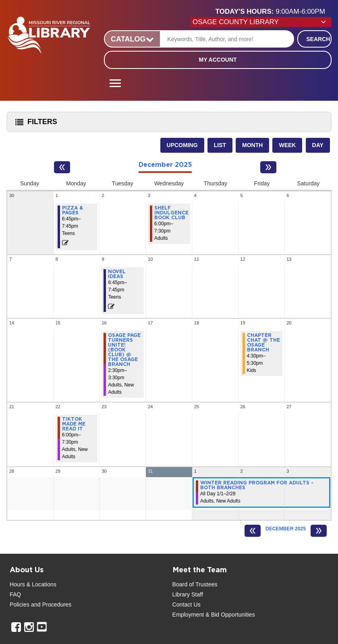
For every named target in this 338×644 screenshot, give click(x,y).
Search (318, 39)
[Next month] (268, 167)
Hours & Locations (33, 584)
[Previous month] (62, 167)
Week (287, 145)
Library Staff (188, 594)
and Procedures (50, 605)
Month (252, 145)
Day (318, 145)
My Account (218, 60)
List (220, 145)
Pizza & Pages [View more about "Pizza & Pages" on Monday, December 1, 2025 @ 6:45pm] (73, 210)
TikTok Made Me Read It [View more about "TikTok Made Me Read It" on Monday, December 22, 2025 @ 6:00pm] (74, 424)
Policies (20, 605)
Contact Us (187, 605)
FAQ (15, 594)
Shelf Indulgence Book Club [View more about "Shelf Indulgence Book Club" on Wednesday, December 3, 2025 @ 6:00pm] (171, 213)
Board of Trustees (195, 584)
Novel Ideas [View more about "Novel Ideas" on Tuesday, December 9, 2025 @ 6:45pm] (117, 274)
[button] (274, 12)
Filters (34, 124)
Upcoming (182, 145)
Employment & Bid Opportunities (214, 615)
